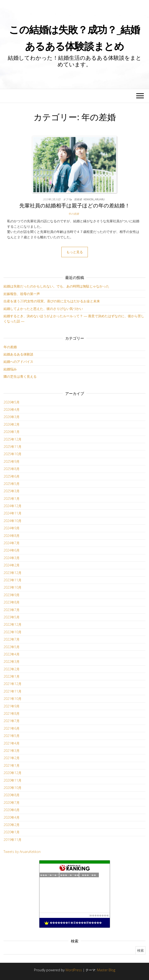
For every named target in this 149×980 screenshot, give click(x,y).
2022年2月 (12, 669)
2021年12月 (13, 684)
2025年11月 (13, 447)
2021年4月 (12, 743)
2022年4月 (12, 654)
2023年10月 (13, 587)
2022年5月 (12, 647)
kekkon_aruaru (94, 199)
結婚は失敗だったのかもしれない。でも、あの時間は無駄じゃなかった (56, 286)
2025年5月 (12, 484)
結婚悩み (10, 369)
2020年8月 (12, 795)
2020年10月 (13, 788)
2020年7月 (12, 802)
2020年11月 (13, 780)
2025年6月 (12, 476)
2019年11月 (13, 840)
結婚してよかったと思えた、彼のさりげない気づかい (43, 309)
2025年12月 (13, 439)
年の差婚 (74, 214)
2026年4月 (12, 409)
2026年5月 (12, 402)
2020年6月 (12, 810)
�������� (99, 915)
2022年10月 (13, 632)
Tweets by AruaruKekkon (22, 852)
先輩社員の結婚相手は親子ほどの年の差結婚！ (75, 205)
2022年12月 (13, 624)
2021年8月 (12, 713)
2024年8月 (12, 536)
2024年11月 (13, 513)
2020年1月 (12, 832)
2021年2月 (12, 758)
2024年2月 (12, 565)
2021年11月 (13, 691)
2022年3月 (12, 661)
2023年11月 (13, 580)
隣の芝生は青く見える (20, 376)
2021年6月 (12, 728)
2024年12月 (13, 506)
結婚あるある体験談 (18, 354)
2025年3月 (12, 491)
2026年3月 (12, 417)
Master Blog (106, 970)
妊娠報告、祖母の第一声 (22, 294)
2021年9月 (12, 706)
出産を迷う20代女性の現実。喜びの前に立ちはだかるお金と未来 (52, 301)
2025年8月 (12, 469)
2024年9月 (12, 528)
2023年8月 (12, 602)
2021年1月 (12, 765)
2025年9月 (12, 461)
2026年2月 (12, 424)
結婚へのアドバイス (18, 362)
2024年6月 (12, 550)
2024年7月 (12, 543)
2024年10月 (13, 521)
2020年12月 (13, 773)
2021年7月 (12, 721)
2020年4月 (12, 817)
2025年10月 (13, 454)
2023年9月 (12, 595)
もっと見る (75, 252)
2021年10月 (13, 699)
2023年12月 (13, 573)
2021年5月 (12, 736)
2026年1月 (12, 432)
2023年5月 (12, 617)
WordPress (74, 970)
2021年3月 (12, 751)
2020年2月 (12, 825)
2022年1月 (12, 676)
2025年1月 (12, 499)
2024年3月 (12, 558)
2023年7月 (12, 610)
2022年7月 (12, 639)
